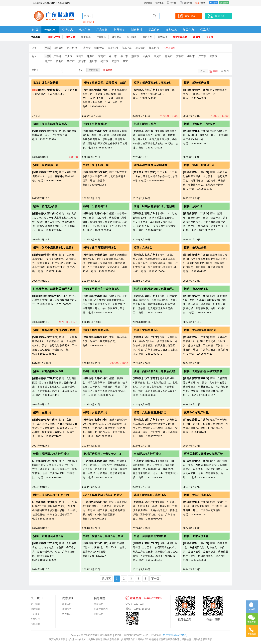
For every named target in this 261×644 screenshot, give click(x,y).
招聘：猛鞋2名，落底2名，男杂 (103, 536)
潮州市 (93, 61)
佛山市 (124, 56)
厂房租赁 (102, 30)
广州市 (68, 56)
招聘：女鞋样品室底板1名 (200, 330)
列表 (226, 71)
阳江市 (213, 56)
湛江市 (49, 61)
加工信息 (189, 30)
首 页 (35, 30)
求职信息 (85, 30)
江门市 (202, 56)
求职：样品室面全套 (96, 330)
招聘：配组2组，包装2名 (200, 124)
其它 (125, 61)
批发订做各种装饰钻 (46, 83)
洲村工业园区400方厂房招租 (51, 495)
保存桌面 (148, 3)
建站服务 (67, 609)
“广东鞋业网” (96, 635)
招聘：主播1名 (42, 413)
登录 (203, 3)
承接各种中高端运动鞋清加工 (152, 165)
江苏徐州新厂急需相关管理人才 (53, 289)
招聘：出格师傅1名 (96, 124)
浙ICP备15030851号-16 (136, 635)
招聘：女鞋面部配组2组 (48, 371)
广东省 (57, 56)
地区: (34, 56)
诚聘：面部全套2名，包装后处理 (154, 371)
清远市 (82, 61)
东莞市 (102, 56)
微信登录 (224, 3)
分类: (34, 48)
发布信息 (170, 48)
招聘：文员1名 (143, 248)
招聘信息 (67, 30)
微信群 (197, 37)
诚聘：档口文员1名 (45, 206)
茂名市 (60, 61)
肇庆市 (71, 61)
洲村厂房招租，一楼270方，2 (102, 454)
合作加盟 (35, 624)
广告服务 (35, 614)
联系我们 (206, 30)
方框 (215, 71)
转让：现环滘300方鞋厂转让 (51, 454)
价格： (35, 70)
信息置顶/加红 (101, 609)
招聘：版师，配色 (145, 124)
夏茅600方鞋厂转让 (196, 413)
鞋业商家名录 (180, 37)
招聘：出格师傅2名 (96, 206)
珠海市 (91, 56)
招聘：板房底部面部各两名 (50, 124)
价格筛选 (93, 70)
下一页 (155, 579)
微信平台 (188, 3)
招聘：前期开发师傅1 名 (199, 165)
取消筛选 (108, 70)
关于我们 (35, 604)
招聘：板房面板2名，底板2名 (152, 83)
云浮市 (115, 61)
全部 (47, 48)
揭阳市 (104, 61)
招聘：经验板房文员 (197, 83)
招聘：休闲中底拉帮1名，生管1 (53, 248)
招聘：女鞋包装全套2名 (48, 536)
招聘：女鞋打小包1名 (197, 495)
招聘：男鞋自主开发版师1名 (101, 289)
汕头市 (146, 56)
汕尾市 (158, 56)
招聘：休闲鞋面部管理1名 (100, 248)
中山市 (113, 56)
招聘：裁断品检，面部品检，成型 (54, 330)
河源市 (180, 56)
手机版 (172, 3)
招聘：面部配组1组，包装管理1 (154, 289)
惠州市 (135, 56)
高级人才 (71, 37)
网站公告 (147, 37)
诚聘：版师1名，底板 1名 (150, 495)
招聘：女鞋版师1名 (146, 330)
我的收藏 (159, 3)
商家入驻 (67, 604)
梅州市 (191, 56)
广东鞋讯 (101, 37)
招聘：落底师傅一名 (46, 165)
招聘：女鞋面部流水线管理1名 (203, 371)
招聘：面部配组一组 (96, 165)
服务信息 (171, 30)
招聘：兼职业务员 (195, 248)
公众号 (210, 37)
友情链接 (35, 619)
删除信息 (99, 614)
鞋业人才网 (54, 37)
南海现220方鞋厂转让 (147, 454)
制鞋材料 (137, 30)
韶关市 (169, 56)
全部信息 (50, 30)
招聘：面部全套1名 (196, 536)
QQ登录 (214, 3)
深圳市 (79, 56)
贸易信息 (154, 30)
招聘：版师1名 (193, 206)
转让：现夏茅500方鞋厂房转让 (103, 495)
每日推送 (132, 37)
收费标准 (162, 37)
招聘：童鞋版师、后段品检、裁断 (105, 83)
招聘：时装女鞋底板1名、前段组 (154, 206)
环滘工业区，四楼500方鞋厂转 (203, 454)
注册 (197, 3)
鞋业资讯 (86, 37)
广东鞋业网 (175, 635)
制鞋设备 (119, 30)
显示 (203, 71)
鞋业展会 (117, 37)
